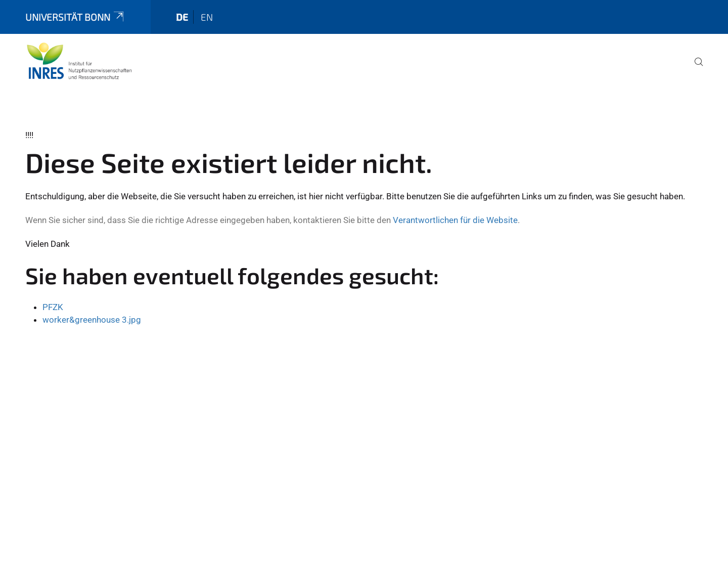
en (207, 17)
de (182, 17)
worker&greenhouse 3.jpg (92, 320)
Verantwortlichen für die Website (455, 220)
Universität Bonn (75, 17)
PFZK (53, 307)
